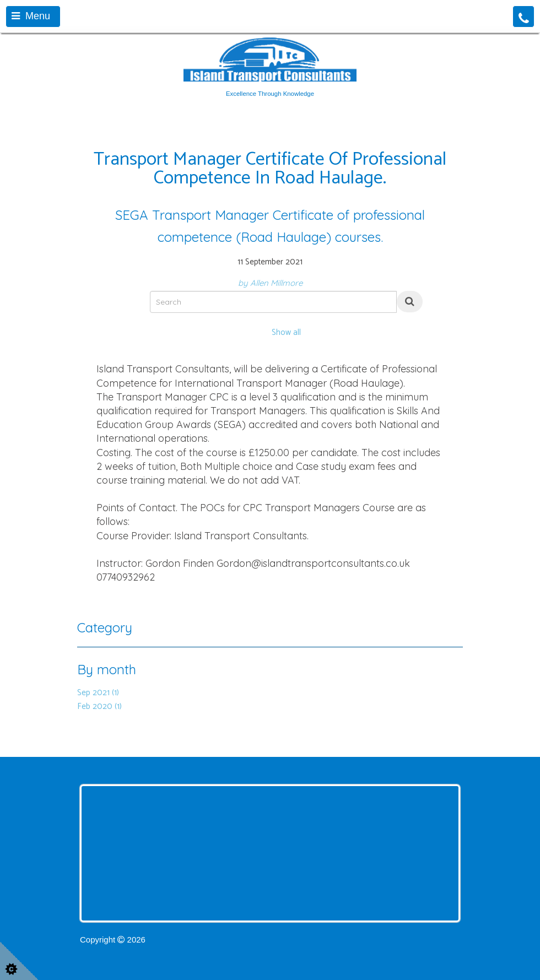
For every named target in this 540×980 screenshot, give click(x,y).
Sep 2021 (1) (98, 693)
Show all (286, 332)
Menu (31, 16)
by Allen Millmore (270, 283)
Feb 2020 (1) (99, 706)
